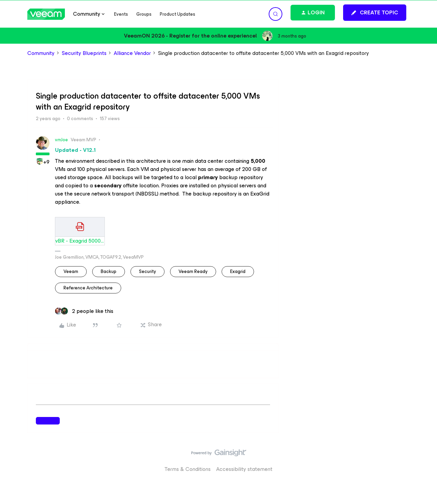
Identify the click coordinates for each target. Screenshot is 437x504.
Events (121, 14)
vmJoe (61, 140)
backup (109, 271)
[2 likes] (84, 311)
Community (41, 53)
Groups (144, 14)
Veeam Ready (193, 271)
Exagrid (238, 271)
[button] (375, 13)
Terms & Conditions (188, 469)
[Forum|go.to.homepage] (46, 14)
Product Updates (178, 14)
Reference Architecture (88, 288)
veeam (71, 271)
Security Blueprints (84, 53)
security (147, 271)
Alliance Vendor (132, 53)
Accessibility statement (244, 469)
